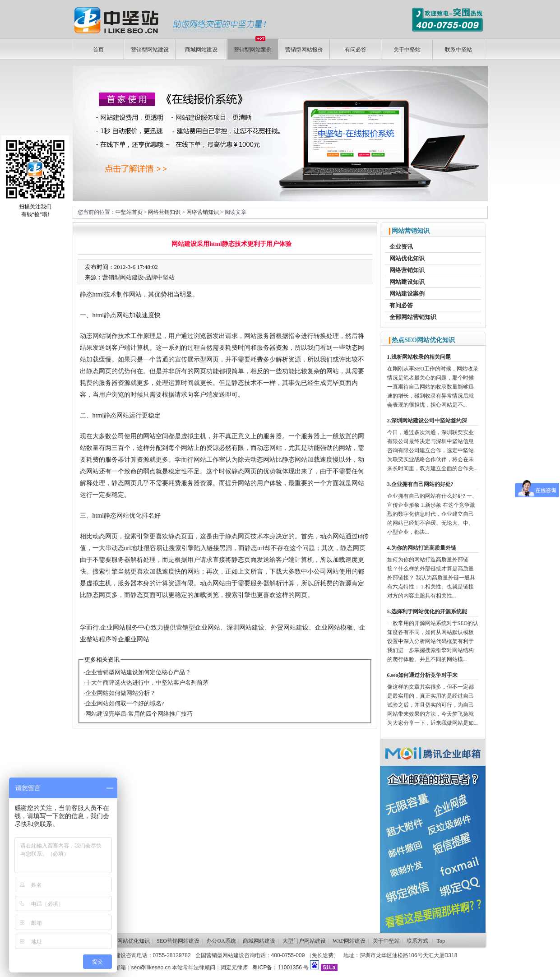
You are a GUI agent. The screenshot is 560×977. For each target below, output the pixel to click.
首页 (98, 50)
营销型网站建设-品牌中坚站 (139, 277)
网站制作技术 (111, 336)
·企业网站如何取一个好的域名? (124, 703)
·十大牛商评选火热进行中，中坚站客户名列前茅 (146, 683)
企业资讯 (401, 247)
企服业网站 (134, 639)
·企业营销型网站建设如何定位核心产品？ (137, 672)
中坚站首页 (129, 212)
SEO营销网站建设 (178, 941)
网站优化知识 (407, 258)
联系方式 (417, 941)
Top (441, 941)
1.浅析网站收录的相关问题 (419, 357)
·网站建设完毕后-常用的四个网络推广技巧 (138, 714)
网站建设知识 (407, 282)
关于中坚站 (407, 50)
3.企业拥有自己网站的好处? (420, 484)
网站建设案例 (407, 294)
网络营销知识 (164, 212)
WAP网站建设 (349, 941)
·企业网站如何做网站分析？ (119, 693)
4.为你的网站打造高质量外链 (422, 548)
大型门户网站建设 (304, 941)
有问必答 (356, 50)
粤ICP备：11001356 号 (280, 968)
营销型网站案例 (253, 46)
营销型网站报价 (304, 50)
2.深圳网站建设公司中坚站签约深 (427, 421)
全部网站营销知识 (413, 317)
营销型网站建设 (150, 50)
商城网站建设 (201, 50)
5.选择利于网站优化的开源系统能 (427, 611)
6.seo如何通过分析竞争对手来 (423, 675)
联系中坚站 (458, 50)
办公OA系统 (221, 941)
